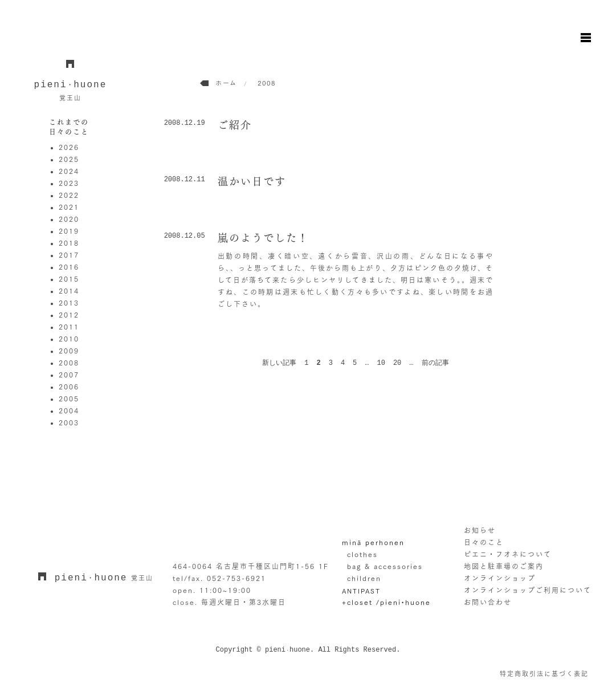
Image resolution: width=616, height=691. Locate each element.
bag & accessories (385, 566)
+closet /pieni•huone (386, 602)
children (364, 578)
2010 (69, 339)
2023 (69, 183)
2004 (69, 410)
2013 (69, 303)
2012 (69, 315)
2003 (69, 422)
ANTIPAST (361, 591)
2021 (69, 207)
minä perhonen (373, 542)
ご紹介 (235, 125)
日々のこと (484, 542)
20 (397, 363)
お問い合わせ (488, 602)
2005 (69, 399)
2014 (69, 291)
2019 (69, 231)
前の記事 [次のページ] (435, 363)
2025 (69, 159)
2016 (69, 267)
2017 (69, 255)
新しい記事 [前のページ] (279, 363)
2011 (69, 327)
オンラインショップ (500, 578)
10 (381, 363)
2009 (69, 351)
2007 (69, 375)
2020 (69, 219)
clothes (362, 554)
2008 (69, 363)
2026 (69, 147)
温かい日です (252, 181)
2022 (69, 195)
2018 (69, 243)
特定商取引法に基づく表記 (544, 674)
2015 (69, 279)
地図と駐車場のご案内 (504, 566)
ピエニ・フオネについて (508, 554)
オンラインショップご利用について (528, 590)
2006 (69, 387)
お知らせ (480, 530)
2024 (69, 171)
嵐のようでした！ (263, 238)
